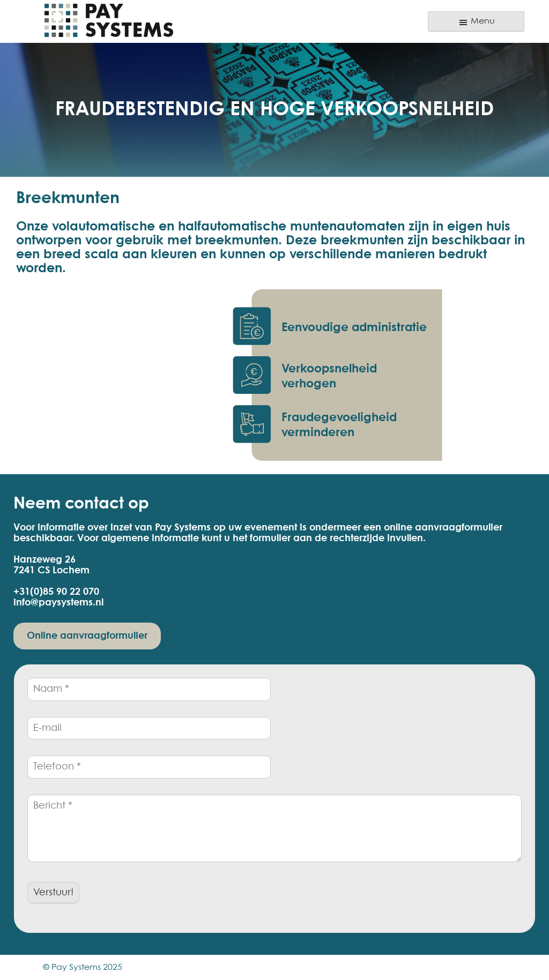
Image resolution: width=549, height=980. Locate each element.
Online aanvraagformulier (87, 636)
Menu (476, 23)
